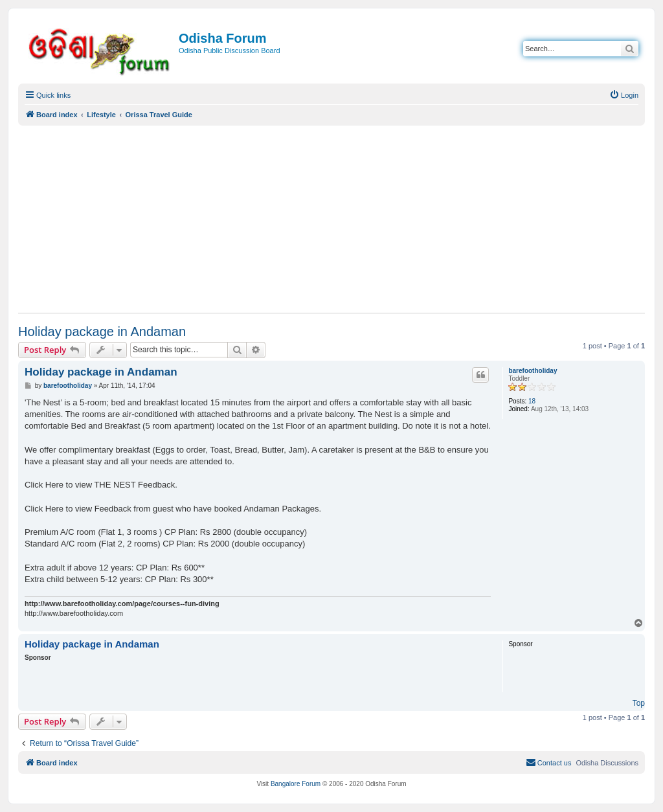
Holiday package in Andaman (102, 332)
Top (639, 703)
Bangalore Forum (296, 784)
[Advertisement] (331, 219)
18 (532, 401)
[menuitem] (624, 95)
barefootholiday (533, 371)
